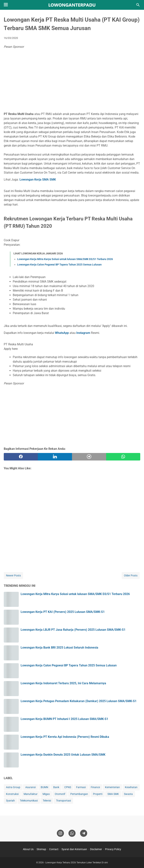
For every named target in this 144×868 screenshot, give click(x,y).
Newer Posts (13, 575)
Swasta (128, 794)
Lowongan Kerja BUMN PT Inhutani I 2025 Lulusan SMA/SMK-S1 (64, 719)
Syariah (10, 801)
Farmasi (81, 787)
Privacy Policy (113, 849)
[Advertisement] (72, 81)
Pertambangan (79, 794)
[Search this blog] (138, 5)
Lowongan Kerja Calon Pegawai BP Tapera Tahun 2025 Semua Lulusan (59, 265)
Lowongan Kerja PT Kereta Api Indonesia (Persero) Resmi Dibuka (65, 737)
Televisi (47, 801)
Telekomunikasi (29, 801)
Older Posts (131, 575)
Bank (56, 787)
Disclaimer (96, 849)
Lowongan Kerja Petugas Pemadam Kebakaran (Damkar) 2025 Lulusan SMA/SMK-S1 (79, 701)
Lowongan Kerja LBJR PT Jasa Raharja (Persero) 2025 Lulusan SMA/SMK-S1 (73, 630)
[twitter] (55, 457)
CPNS (68, 787)
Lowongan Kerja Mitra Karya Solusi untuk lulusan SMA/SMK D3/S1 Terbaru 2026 (65, 259)
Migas (46, 794)
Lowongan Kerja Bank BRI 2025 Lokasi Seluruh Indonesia (59, 648)
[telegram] (89, 457)
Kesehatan (131, 787)
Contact (54, 849)
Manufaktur (31, 794)
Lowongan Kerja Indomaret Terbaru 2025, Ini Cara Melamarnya (63, 683)
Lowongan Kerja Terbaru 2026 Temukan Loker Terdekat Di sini (77, 863)
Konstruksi (12, 794)
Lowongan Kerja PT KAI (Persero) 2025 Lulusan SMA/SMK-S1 (63, 612)
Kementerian (112, 787)
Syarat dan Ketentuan (74, 849)
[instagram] (60, 833)
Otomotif (60, 794)
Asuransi (30, 787)
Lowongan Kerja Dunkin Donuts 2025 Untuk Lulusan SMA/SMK (63, 755)
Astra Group (13, 787)
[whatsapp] (123, 457)
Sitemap (41, 849)
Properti (98, 794)
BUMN (44, 787)
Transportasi (63, 801)
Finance (95, 787)
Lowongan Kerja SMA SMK (38, 180)
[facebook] (21, 457)
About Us (28, 849)
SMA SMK (113, 794)
